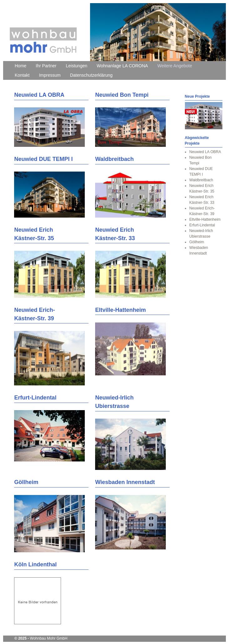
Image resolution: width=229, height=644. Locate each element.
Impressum (50, 75)
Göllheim (26, 482)
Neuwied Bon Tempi (122, 95)
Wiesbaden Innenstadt (125, 482)
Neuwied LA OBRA (39, 95)
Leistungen (77, 66)
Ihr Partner (46, 66)
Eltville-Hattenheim (120, 310)
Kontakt (22, 75)
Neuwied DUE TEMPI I (43, 159)
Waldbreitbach (114, 159)
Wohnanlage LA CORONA (122, 66)
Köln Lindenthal (35, 564)
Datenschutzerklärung (91, 75)
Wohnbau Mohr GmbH (49, 638)
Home (20, 66)
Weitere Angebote (175, 66)
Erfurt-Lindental (35, 398)
